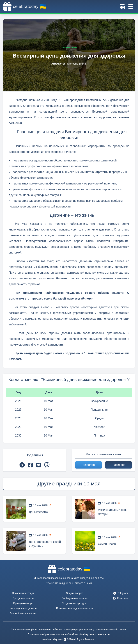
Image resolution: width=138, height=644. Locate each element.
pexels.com (103, 634)
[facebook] (30, 465)
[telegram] (22, 465)
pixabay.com (86, 634)
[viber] (47, 465)
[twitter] (39, 465)
